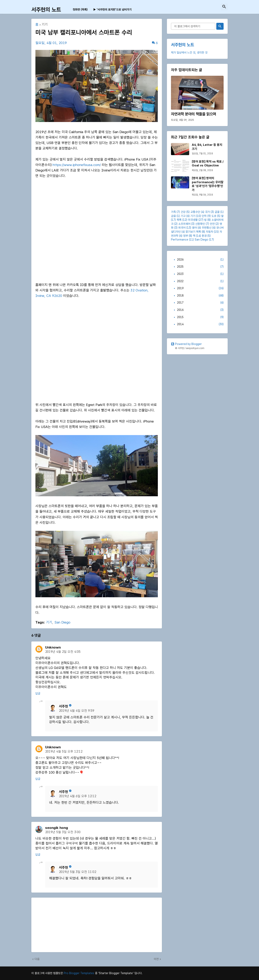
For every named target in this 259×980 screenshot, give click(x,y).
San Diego (62, 622)
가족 (173, 212)
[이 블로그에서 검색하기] (193, 26)
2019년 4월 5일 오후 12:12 (64, 751)
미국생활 (193, 220)
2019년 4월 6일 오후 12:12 (77, 796)
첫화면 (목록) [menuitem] (80, 9)
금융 (173, 216)
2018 (200, 296)
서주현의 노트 (46, 10)
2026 (200, 260)
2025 (200, 267)
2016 (200, 310)
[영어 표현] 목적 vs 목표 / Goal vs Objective (208, 164)
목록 (179, 220)
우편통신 (207, 228)
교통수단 (195, 212)
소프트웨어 (184, 224)
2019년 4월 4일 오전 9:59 (77, 711)
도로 (214, 216)
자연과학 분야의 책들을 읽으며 (194, 114)
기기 (45, 25)
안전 (212, 224)
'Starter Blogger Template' (116, 973)
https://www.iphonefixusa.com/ (77, 165)
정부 (186, 236)
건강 (183, 212)
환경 (204, 236)
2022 (200, 281)
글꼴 (217, 212)
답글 (38, 693)
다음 (37, 959)
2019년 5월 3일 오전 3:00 (63, 832)
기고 (183, 216)
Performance (180, 240)
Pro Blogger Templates (79, 973)
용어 (194, 228)
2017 (200, 303)
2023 (200, 274)
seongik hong (57, 828)
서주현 (63, 706)
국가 (207, 212)
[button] (224, 7)
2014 (200, 324)
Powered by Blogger (186, 344)
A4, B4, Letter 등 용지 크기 (207, 147)
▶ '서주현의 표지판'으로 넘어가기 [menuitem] (112, 9)
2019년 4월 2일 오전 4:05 (63, 652)
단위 (204, 216)
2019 (200, 288)
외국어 (182, 228)
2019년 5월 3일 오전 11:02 (77, 872)
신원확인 (200, 224)
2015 (200, 317)
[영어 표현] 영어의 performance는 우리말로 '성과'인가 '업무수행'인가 (208, 184)
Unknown (53, 647)
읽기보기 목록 (193, 232)
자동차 (209, 232)
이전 (156, 959)
